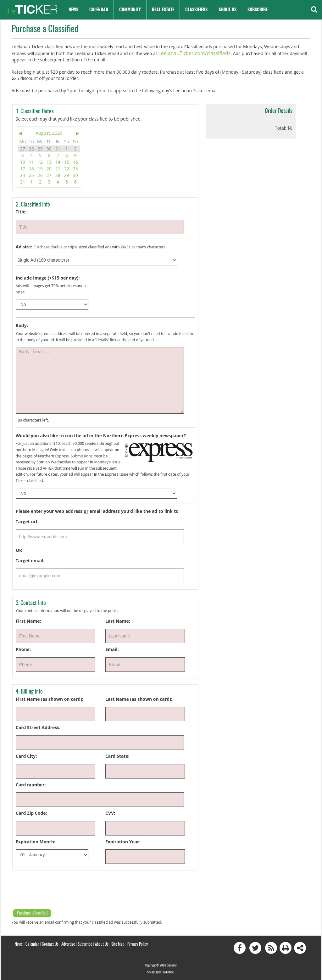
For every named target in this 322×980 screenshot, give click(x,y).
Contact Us (50, 944)
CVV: (110, 812)
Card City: (26, 755)
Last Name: (118, 620)
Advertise (68, 944)
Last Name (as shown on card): (139, 698)
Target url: (27, 521)
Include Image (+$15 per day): (48, 277)
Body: (22, 325)
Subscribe (258, 10)
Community (130, 10)
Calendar (99, 10)
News (73, 10)
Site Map (118, 944)
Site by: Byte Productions (161, 972)
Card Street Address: (38, 727)
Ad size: (24, 246)
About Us (228, 10)
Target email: (30, 560)
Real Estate (163, 10)
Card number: (31, 784)
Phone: (23, 648)
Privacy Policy (138, 944)
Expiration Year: (123, 841)
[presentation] (59, 888)
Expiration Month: (36, 841)
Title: (21, 211)
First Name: (28, 620)
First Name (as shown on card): (50, 698)
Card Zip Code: (31, 812)
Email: (112, 648)
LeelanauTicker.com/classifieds (190, 53)
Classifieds (196, 10)
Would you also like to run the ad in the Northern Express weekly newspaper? (101, 435)
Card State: (117, 755)
